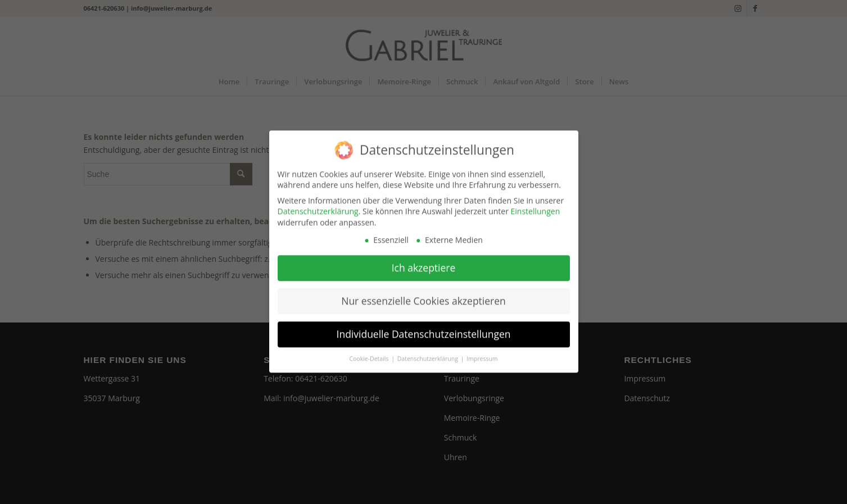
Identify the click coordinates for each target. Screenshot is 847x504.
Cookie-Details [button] (370, 352)
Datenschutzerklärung (318, 205)
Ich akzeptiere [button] (424, 261)
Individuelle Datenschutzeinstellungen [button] (424, 328)
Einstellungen (536, 205)
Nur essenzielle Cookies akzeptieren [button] (423, 294)
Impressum (482, 352)
